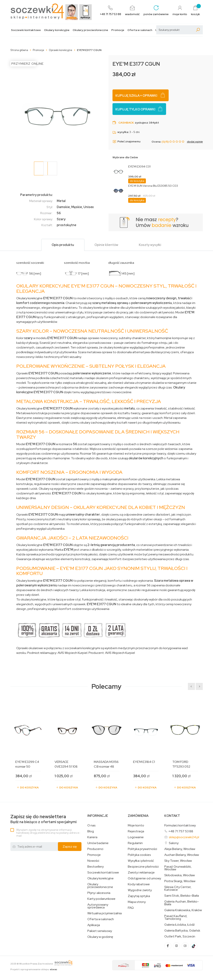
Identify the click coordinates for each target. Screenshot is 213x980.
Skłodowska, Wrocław (180, 875)
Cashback (126, 123)
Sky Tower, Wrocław (178, 861)
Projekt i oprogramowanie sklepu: (34, 969)
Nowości (93, 861)
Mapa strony (137, 902)
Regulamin (135, 843)
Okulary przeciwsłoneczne (90, 30)
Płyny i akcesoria (99, 893)
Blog (91, 831)
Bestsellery (96, 867)
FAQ (131, 908)
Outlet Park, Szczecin (180, 936)
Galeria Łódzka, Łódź (180, 925)
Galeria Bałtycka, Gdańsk (182, 931)
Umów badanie (98, 843)
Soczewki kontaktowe (26, 30)
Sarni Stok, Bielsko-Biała (182, 896)
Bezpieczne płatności (143, 867)
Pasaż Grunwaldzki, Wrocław (178, 868)
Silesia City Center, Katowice (178, 888)
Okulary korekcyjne (57, 30)
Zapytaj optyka (139, 896)
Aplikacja (94, 925)
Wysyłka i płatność (141, 861)
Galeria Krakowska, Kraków (183, 910)
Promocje (118, 30)
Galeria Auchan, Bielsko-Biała (182, 903)
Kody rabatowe (139, 884)
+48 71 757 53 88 (181, 831)
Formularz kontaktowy (180, 825)
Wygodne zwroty (140, 890)
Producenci (95, 849)
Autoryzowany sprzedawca (98, 906)
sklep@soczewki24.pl (184, 837)
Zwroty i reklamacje (141, 873)
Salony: (174, 843)
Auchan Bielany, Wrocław (182, 855)
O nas (91, 825)
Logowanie (136, 837)
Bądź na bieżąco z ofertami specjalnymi (43, 819)
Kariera (92, 837)
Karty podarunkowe (101, 899)
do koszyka (137, 181)
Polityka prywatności (142, 849)
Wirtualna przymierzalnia (105, 913)
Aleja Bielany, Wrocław (180, 849)
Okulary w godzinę (100, 937)
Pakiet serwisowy (100, 931)
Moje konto (136, 825)
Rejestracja (136, 831)
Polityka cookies (139, 855)
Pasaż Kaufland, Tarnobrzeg (176, 917)
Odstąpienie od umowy (144, 878)
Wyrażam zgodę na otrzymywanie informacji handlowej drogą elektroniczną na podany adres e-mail (48, 833)
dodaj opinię (195, 142)
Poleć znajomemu (126, 142)
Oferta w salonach (140, 30)
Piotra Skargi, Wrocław (180, 881)
